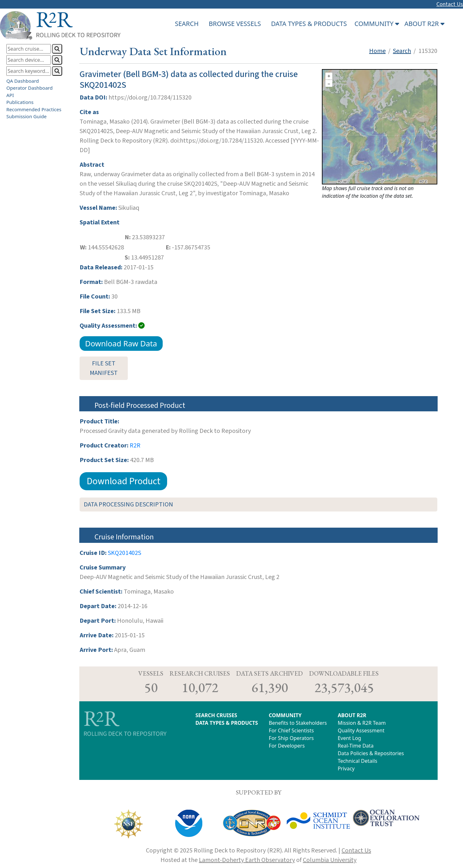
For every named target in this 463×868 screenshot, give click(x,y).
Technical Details (358, 761)
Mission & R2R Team (362, 723)
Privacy (346, 768)
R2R (135, 446)
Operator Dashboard (29, 88)
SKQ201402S (124, 553)
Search (402, 51)
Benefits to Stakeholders (298, 723)
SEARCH (187, 24)
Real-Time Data (356, 746)
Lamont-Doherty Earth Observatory (247, 860)
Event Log (349, 738)
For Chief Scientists (291, 730)
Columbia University (330, 860)
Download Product (124, 481)
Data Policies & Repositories (371, 753)
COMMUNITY (285, 715)
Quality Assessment (361, 730)
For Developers (287, 746)
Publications (20, 102)
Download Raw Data (121, 343)
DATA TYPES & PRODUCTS (309, 24)
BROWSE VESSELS (235, 24)
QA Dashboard (23, 81)
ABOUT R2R (352, 715)
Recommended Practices (34, 109)
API (10, 95)
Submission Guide (26, 116)
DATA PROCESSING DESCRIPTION (128, 505)
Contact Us (450, 4)
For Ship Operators (291, 738)
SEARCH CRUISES (216, 715)
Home (377, 51)
